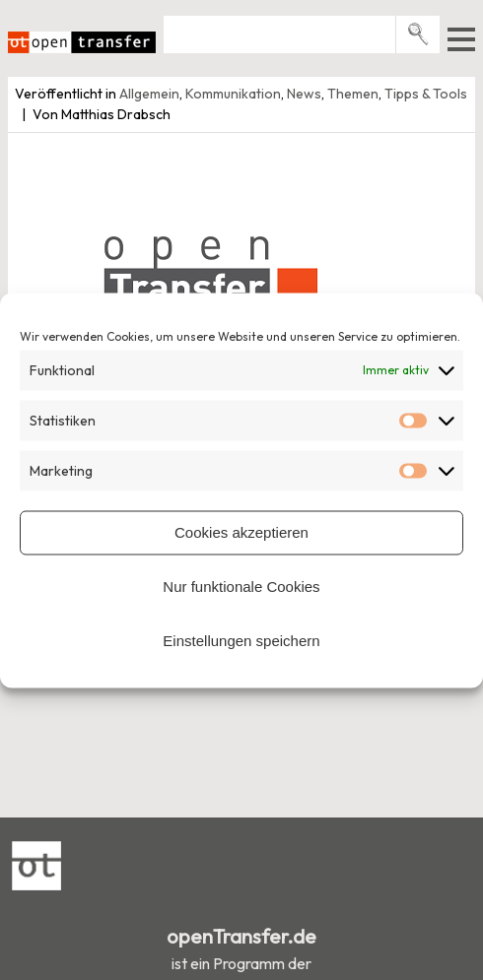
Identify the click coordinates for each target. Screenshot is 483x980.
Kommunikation (233, 94)
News (304, 94)
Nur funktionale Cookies (241, 587)
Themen (353, 94)
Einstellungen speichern (241, 641)
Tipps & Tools (426, 94)
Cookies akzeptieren (241, 532)
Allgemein (149, 94)
